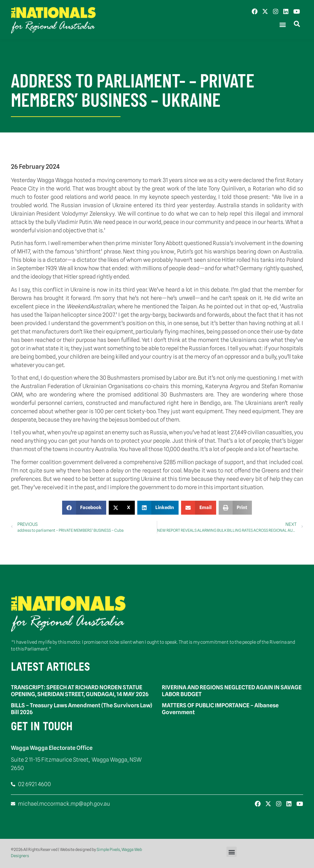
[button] (282, 25)
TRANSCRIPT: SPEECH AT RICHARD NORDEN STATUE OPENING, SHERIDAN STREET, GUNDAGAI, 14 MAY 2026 (80, 691)
